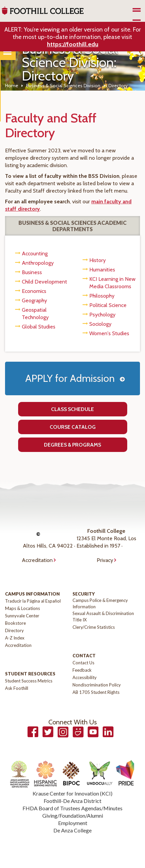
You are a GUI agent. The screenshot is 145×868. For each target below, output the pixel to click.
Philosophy (102, 296)
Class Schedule (72, 409)
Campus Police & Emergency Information (100, 603)
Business (32, 272)
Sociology (100, 324)
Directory (14, 630)
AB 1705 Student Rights (96, 692)
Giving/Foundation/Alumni (73, 815)
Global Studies (39, 327)
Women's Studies (109, 333)
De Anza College (72, 830)
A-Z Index (15, 638)
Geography (34, 300)
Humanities (102, 270)
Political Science (108, 305)
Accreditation (37, 560)
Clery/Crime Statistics (94, 627)
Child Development (44, 282)
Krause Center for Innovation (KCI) (72, 793)
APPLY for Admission (70, 378)
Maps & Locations (22, 608)
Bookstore (15, 623)
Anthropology (38, 263)
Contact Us (83, 663)
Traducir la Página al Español (33, 601)
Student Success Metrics (29, 681)
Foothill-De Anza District (72, 801)
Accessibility (85, 677)
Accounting (35, 253)
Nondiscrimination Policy (97, 685)
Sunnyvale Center (22, 616)
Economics (34, 291)
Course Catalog (73, 427)
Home (12, 86)
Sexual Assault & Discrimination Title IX (103, 617)
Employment (73, 823)
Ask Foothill (17, 688)
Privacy (105, 560)
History (98, 260)
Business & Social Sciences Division (63, 86)
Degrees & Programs (72, 445)
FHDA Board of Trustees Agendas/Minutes (72, 808)
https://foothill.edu (73, 44)
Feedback (82, 670)
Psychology (102, 315)
